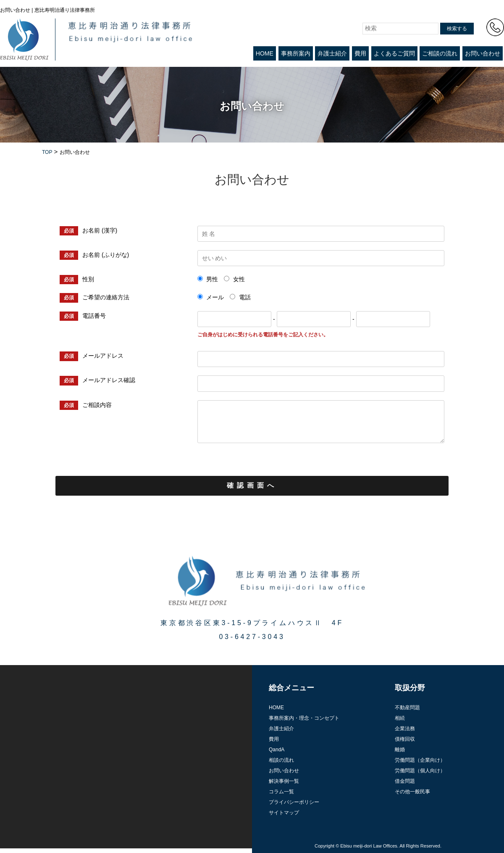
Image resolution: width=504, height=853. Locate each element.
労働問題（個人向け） (420, 771)
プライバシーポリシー (294, 802)
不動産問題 (407, 708)
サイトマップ (284, 813)
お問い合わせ (483, 53)
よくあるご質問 (394, 53)
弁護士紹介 (332, 53)
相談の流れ (281, 760)
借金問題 (405, 781)
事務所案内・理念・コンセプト (304, 718)
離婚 (400, 750)
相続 (400, 718)
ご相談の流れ (440, 53)
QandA (277, 750)
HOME (265, 53)
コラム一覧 (281, 792)
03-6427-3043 (252, 637)
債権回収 (405, 739)
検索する (457, 29)
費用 (360, 53)
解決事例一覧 (284, 781)
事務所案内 (296, 53)
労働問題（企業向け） (420, 760)
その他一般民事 (412, 792)
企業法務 (405, 729)
